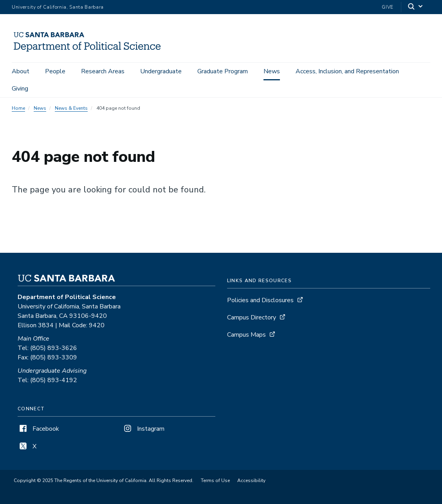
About (21, 71)
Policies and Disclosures (260, 300)
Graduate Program (223, 71)
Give (388, 7)
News (272, 71)
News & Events (71, 108)
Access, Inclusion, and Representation (347, 71)
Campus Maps (246, 335)
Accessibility (251, 480)
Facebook (38, 429)
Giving (20, 89)
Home (18, 108)
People (55, 71)
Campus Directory (252, 317)
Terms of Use (215, 480)
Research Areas (103, 71)
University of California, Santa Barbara (58, 7)
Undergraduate (161, 71)
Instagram (143, 429)
